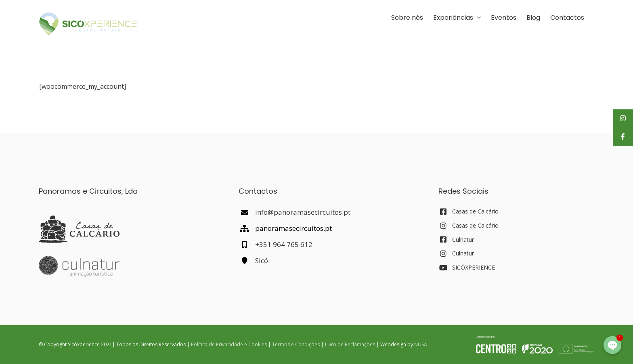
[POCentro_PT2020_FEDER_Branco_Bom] (535, 339)
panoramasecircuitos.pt (293, 228)
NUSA (421, 344)
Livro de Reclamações (350, 344)
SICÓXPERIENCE (474, 267)
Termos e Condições (296, 344)
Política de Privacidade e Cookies (229, 344)
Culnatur (463, 240)
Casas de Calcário (475, 211)
